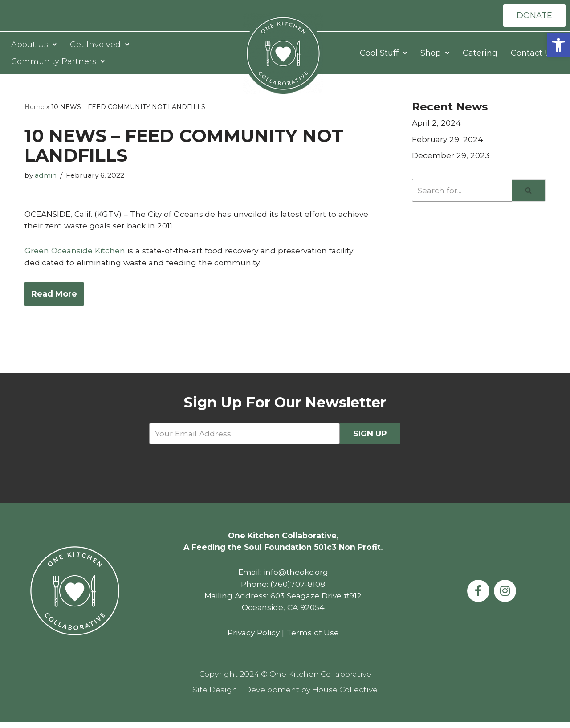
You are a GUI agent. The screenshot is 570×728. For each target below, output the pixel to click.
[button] (558, 45)
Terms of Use (314, 637)
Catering (480, 53)
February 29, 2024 (448, 140)
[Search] (462, 192)
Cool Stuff (383, 53)
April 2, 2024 (437, 124)
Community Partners (58, 62)
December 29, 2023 (451, 157)
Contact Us (533, 53)
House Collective (348, 695)
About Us (34, 45)
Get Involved (100, 45)
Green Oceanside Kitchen (76, 252)
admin (47, 176)
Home (35, 107)
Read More (54, 296)
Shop (435, 53)
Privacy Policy (254, 637)
